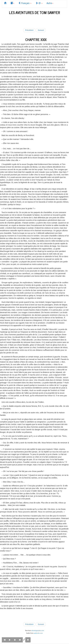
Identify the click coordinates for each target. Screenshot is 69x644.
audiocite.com (38, 633)
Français (25, 3)
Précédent (29, 30)
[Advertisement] (34, 21)
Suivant (41, 30)
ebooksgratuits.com (38, 631)
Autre (50, 3)
